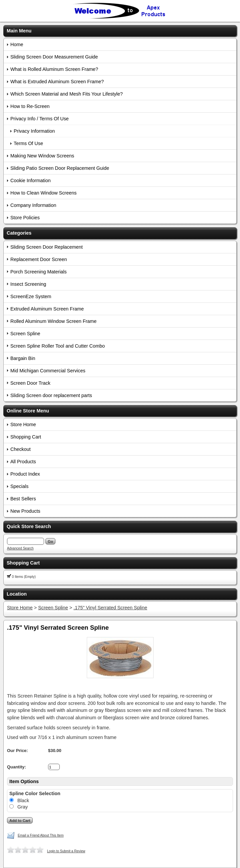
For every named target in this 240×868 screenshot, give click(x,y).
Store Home (23, 424)
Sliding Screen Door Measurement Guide (54, 57)
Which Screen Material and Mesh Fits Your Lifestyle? (67, 94)
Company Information (33, 205)
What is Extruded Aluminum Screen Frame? (57, 82)
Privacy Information (34, 131)
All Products (23, 462)
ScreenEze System (31, 296)
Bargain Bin (23, 358)
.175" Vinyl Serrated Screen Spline (110, 608)
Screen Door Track (30, 383)
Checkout (21, 449)
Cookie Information (31, 180)
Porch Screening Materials (39, 272)
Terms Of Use (28, 143)
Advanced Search (20, 548)
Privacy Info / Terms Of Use (40, 119)
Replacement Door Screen (39, 259)
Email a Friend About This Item (41, 835)
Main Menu (19, 31)
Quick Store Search (29, 526)
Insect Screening (28, 284)
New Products (25, 511)
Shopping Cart (26, 437)
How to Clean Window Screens (43, 193)
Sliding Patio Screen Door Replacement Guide (60, 168)
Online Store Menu (28, 411)
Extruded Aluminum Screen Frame (47, 309)
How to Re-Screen (30, 106)
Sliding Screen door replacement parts (51, 395)
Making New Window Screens (42, 156)
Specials (19, 486)
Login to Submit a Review (66, 851)
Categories (19, 233)
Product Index (25, 474)
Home (17, 44)
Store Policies (25, 218)
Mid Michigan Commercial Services (48, 371)
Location (17, 594)
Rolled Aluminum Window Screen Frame (53, 321)
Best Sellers (23, 499)
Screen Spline (25, 334)
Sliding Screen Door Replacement (47, 247)
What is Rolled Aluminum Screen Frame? (54, 69)
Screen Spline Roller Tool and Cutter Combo (58, 346)
